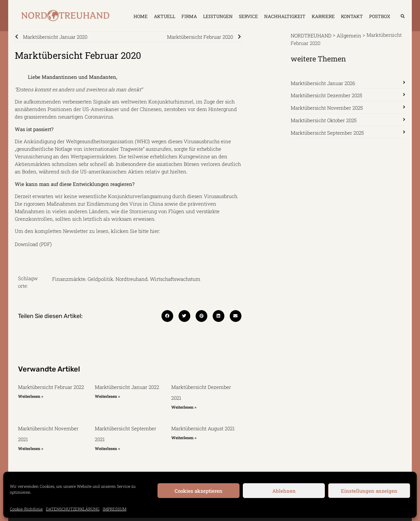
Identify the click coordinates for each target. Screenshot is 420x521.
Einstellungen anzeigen (369, 491)
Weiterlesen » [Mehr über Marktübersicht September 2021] (107, 448)
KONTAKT (352, 16)
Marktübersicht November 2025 (327, 108)
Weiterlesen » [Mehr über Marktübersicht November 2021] (31, 448)
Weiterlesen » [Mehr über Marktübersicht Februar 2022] (31, 396)
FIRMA (189, 16)
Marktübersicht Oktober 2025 (324, 120)
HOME (141, 16)
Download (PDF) (33, 244)
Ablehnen (284, 491)
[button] (403, 16)
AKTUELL (165, 16)
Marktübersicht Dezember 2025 (326, 95)
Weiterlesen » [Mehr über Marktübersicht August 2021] (184, 438)
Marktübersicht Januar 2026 (323, 83)
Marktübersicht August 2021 (203, 428)
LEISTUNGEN (218, 16)
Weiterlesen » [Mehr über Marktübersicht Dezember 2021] (184, 407)
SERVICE (248, 16)
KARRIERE (323, 16)
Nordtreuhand (132, 279)
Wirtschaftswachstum (175, 279)
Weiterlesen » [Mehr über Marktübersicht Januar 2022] (107, 396)
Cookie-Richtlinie (26, 509)
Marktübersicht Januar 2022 (127, 387)
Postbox (380, 16)
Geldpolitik (100, 279)
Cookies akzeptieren (199, 491)
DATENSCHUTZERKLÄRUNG (73, 509)
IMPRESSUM (115, 509)
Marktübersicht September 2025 (327, 132)
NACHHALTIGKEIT (285, 16)
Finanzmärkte (69, 279)
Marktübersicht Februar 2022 (51, 387)
